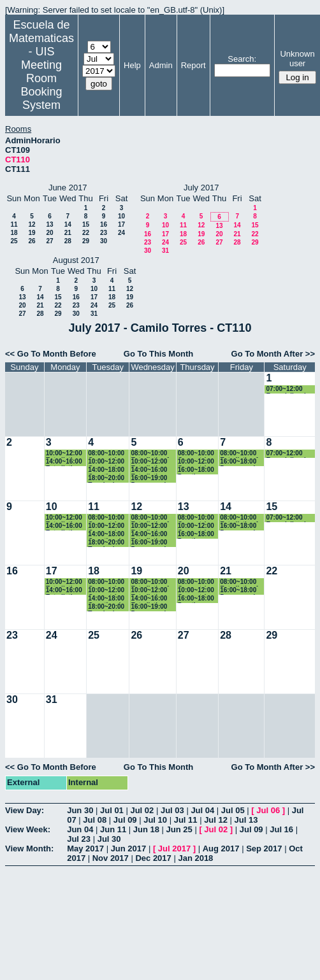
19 (32, 233)
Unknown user (297, 59)
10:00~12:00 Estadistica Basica (64, 454)
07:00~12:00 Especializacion (289, 389)
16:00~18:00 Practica (196, 470)
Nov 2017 (111, 858)
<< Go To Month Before (51, 354)
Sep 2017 (264, 849)
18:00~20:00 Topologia (106, 479)
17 (121, 224)
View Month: (29, 849)
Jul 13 (246, 820)
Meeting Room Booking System (41, 85)
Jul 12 (216, 820)
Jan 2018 (195, 858)
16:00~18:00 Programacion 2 (241, 462)
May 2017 (85, 849)
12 (32, 224)
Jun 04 (80, 829)
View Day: (25, 810)
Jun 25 (179, 829)
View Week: (28, 829)
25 (14, 241)
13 (49, 224)
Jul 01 (112, 810)
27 (49, 241)
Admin (161, 65)
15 (86, 224)
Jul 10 (155, 820)
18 (14, 233)
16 (104, 224)
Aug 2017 (221, 849)
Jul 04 (202, 810)
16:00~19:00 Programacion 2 (152, 479)
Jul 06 (268, 810)
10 (121, 216)
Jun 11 (113, 829)
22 (86, 233)
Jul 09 (125, 820)
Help (132, 65)
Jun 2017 (129, 849)
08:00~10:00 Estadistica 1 (150, 454)
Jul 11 (186, 820)
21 (68, 233)
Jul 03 (172, 810)
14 (68, 224)
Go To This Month (159, 354)
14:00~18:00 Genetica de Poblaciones (107, 470)
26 (32, 241)
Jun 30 (80, 810)
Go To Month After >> (273, 354)
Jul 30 (109, 839)
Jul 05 (233, 810)
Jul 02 (142, 810)
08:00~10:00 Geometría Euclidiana (106, 454)
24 (121, 233)
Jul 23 (79, 839)
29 (86, 241)
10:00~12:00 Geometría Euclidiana (106, 462)
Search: (242, 59)
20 (49, 233)
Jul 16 (281, 829)
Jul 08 (95, 820)
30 (104, 241)
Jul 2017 (174, 849)
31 (165, 251)
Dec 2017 (153, 858)
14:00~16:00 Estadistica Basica (64, 462)
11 (14, 224)
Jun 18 (146, 829)
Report (193, 65)
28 (68, 241)
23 (104, 233)
